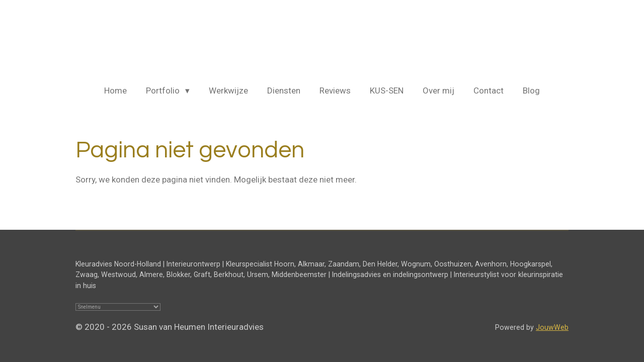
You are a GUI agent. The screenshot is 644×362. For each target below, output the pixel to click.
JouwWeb (552, 327)
